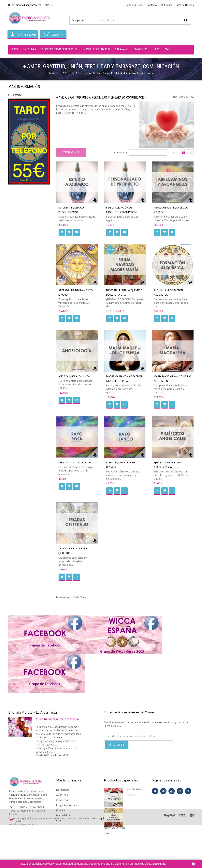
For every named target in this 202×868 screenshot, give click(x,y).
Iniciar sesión (23, 34)
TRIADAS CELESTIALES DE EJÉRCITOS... (73, 551)
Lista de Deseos (185, 5)
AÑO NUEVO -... (136, 789)
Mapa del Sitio (135, 5)
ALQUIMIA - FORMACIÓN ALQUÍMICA (168, 292)
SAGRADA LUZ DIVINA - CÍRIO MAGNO (76, 292)
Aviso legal (62, 795)
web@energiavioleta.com (24, 824)
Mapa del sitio (64, 815)
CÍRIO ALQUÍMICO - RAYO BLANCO (121, 465)
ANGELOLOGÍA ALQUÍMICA (74, 376)
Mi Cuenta (166, 5)
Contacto (152, 5)
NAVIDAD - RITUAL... (116, 828)
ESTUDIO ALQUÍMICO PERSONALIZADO (71, 210)
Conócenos (63, 800)
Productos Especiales (121, 780)
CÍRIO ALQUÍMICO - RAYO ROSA (77, 463)
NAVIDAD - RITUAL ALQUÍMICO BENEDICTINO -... (124, 292)
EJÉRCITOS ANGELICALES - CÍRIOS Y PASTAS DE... (169, 465)
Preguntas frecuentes (68, 805)
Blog (59, 820)
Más (168, 49)
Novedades (63, 790)
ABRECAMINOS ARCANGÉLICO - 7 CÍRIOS (172, 210)
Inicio (52, 73)
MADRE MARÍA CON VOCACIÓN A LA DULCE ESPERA (124, 379)
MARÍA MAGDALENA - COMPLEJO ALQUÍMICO (173, 379)
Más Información (24, 87)
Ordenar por (120, 153)
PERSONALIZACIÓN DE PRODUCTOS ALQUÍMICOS (122, 210)
